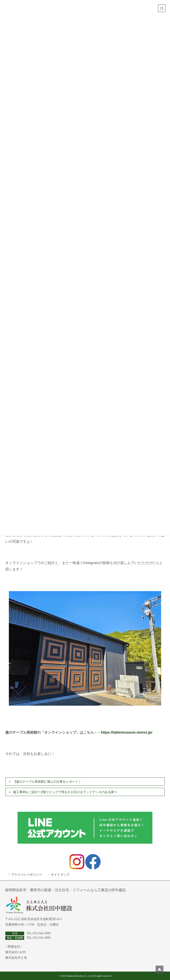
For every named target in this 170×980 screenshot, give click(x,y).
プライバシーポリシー (27, 874)
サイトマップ (60, 874)
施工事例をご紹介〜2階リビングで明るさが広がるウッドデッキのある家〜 (65, 792)
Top (159, 969)
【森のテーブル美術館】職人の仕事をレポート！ (47, 782)
